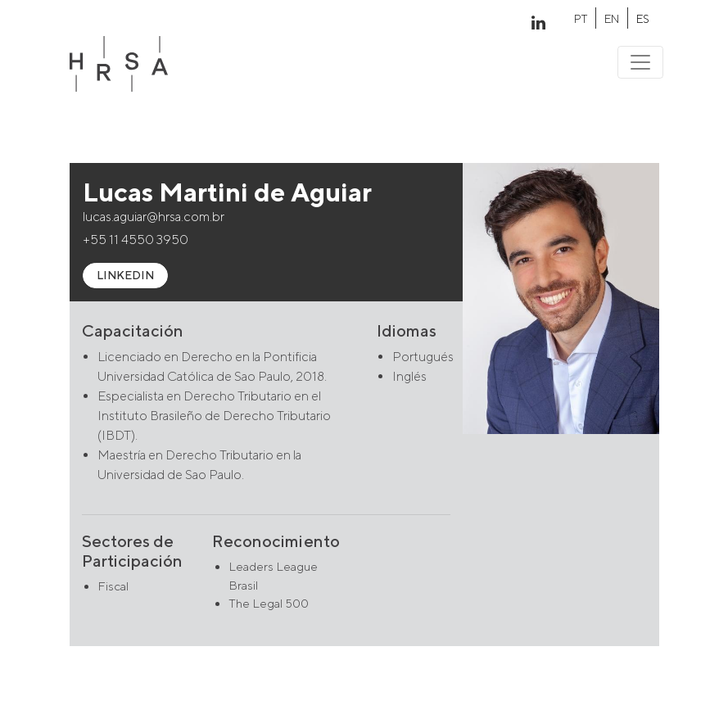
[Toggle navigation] (640, 62)
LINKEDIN (125, 275)
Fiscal (113, 586)
